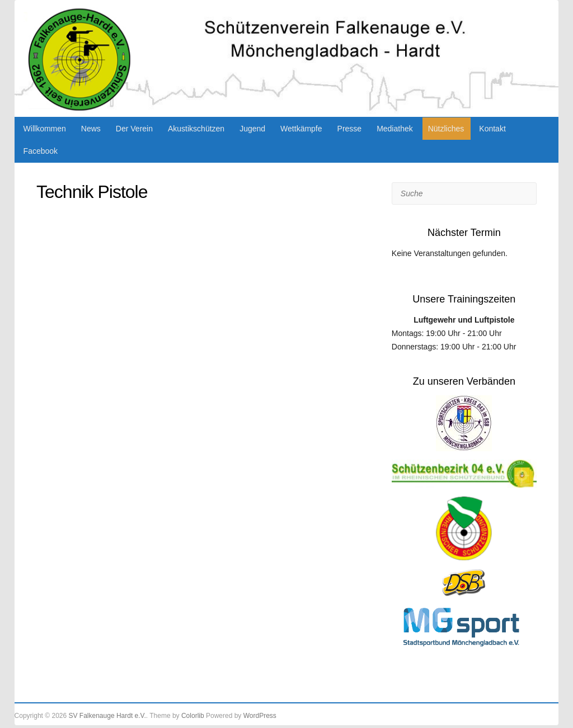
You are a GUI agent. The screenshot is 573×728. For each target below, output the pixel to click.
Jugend (252, 129)
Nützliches (446, 129)
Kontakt (492, 129)
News (91, 129)
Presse (350, 129)
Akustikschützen (196, 129)
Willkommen (45, 129)
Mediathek (395, 129)
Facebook (41, 151)
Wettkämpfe (301, 129)
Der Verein (134, 129)
